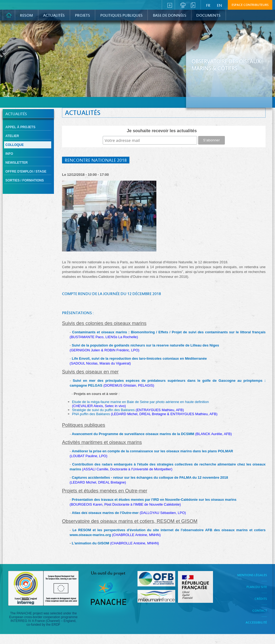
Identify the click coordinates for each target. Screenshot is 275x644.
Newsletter (17, 163)
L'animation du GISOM (91, 543)
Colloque (15, 145)
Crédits (261, 599)
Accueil (9, 15)
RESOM (26, 16)
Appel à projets (20, 127)
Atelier (12, 136)
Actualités (54, 16)
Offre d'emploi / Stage (26, 171)
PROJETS (82, 16)
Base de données (170, 16)
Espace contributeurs (250, 5)
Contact (260, 611)
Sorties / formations (25, 180)
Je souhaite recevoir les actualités (162, 131)
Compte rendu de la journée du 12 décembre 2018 (111, 294)
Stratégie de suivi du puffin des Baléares (128, 410)
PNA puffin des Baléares (145, 414)
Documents (208, 16)
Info (9, 154)
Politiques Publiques (121, 16)
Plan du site (257, 587)
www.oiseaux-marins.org (90, 535)
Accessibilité (256, 623)
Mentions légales (252, 575)
